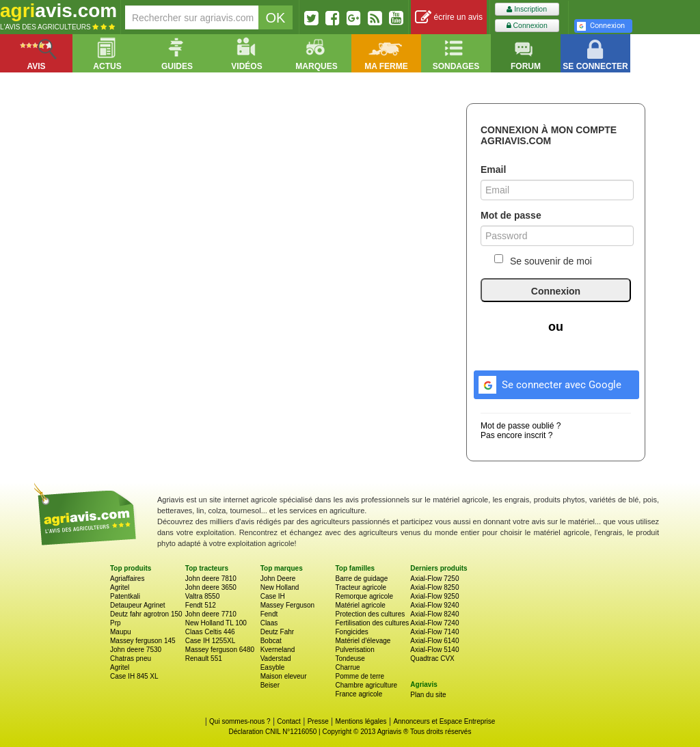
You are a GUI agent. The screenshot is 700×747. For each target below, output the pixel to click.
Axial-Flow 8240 (434, 614)
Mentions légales (361, 721)
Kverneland (278, 650)
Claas (269, 623)
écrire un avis (449, 17)
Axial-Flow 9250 (434, 596)
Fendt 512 (201, 605)
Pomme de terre (360, 676)
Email (493, 169)
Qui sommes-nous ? (240, 721)
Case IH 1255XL (210, 641)
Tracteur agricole (361, 587)
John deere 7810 (211, 579)
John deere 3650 (211, 587)
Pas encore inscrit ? (516, 435)
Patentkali (125, 596)
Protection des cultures (370, 614)
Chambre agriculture (366, 685)
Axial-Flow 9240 (434, 605)
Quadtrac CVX (432, 658)
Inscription (527, 9)
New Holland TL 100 (216, 623)
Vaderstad (276, 658)
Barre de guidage (361, 579)
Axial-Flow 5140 (434, 650)
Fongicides (351, 632)
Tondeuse (350, 658)
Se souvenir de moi (543, 260)
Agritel (120, 587)
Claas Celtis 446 (210, 632)
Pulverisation (354, 650)
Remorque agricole (364, 596)
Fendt (269, 614)
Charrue (347, 667)
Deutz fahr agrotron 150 (146, 614)
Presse (318, 721)
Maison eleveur (284, 676)
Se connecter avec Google (548, 383)
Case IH (273, 596)
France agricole (359, 694)
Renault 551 (204, 658)
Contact (288, 721)
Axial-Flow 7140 (434, 632)
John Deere (278, 579)
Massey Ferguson (287, 605)
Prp (116, 623)
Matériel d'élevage (363, 641)
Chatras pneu (131, 658)
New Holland (280, 587)
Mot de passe (511, 215)
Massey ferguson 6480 (220, 650)
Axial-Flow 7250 (434, 579)
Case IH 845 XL (134, 676)
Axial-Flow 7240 (434, 623)
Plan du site (428, 695)
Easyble (273, 667)
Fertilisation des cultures (372, 623)
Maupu (121, 632)
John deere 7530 (136, 650)
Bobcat (271, 641)
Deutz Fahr (277, 632)
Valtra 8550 (202, 596)
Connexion (527, 26)
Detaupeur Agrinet (138, 605)
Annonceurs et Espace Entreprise (444, 721)
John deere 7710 (211, 614)
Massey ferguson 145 (143, 641)
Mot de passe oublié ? (521, 426)
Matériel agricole (360, 605)
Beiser (270, 685)
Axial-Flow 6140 (434, 641)
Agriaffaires (127, 579)
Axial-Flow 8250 (434, 587)
